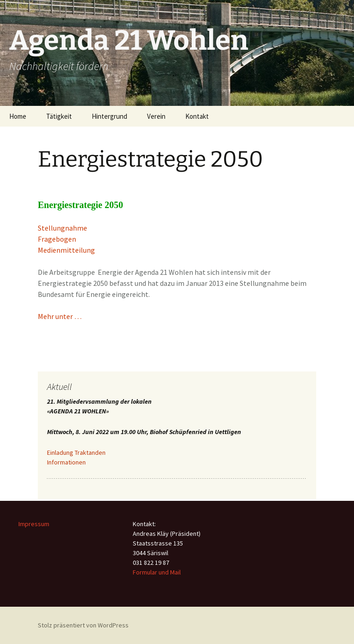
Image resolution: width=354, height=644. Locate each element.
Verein (156, 116)
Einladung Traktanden (76, 453)
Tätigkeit (59, 116)
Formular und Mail (157, 572)
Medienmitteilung (66, 250)
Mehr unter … (60, 316)
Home (18, 116)
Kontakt (197, 116)
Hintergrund (109, 116)
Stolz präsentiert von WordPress (83, 625)
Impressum (34, 524)
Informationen (66, 462)
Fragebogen (57, 239)
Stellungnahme (62, 228)
